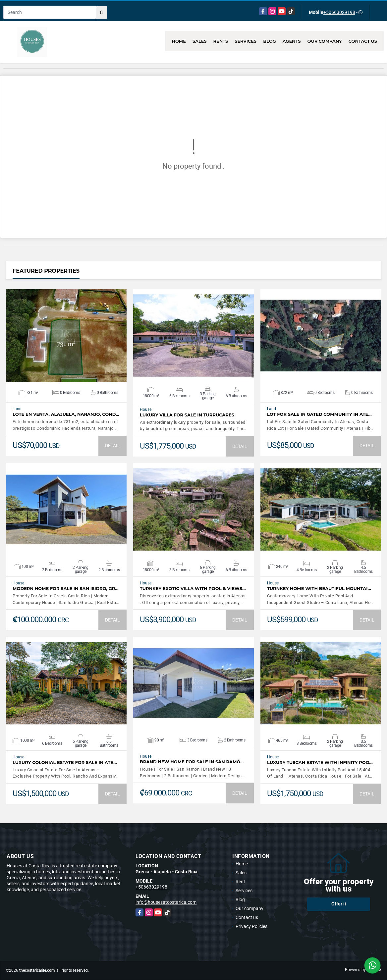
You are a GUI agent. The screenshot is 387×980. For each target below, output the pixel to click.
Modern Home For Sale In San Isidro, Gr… (66, 589)
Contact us (363, 41)
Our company (325, 41)
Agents (292, 41)
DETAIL (112, 446)
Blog (270, 41)
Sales (200, 41)
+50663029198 (339, 12)
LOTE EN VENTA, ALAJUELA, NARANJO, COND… (66, 414)
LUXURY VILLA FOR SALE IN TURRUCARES (187, 415)
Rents (221, 41)
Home (179, 41)
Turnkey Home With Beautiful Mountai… (319, 589)
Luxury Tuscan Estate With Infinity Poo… (320, 762)
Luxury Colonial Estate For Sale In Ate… (65, 762)
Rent (240, 882)
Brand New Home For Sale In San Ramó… (192, 762)
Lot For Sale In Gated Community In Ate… (319, 414)
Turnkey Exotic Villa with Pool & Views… (193, 589)
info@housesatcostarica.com (166, 902)
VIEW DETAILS (66, 336)
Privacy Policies (251, 926)
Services (246, 41)
